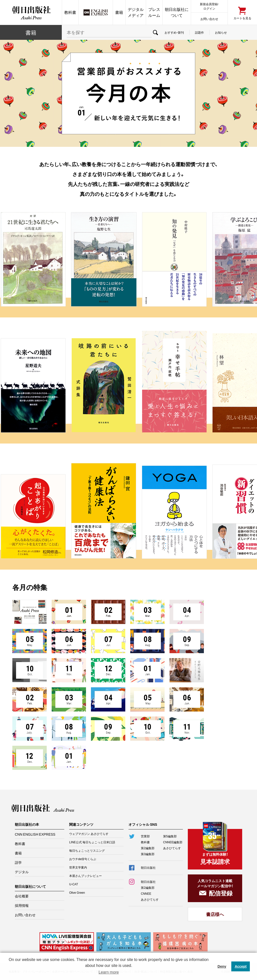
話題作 (199, 32)
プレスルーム (154, 12)
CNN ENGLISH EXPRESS (35, 834)
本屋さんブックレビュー (86, 876)
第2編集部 (148, 848)
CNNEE (146, 893)
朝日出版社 (31, 12)
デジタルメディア (136, 12)
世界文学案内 (78, 867)
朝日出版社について (177, 12)
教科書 (70, 12)
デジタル (22, 872)
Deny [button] (222, 966)
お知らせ (221, 32)
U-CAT (74, 884)
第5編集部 (170, 836)
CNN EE (96, 12)
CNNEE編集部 (173, 842)
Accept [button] (241, 966)
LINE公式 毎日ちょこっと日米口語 (92, 842)
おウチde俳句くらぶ (83, 859)
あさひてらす (172, 848)
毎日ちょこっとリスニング (87, 850)
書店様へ (215, 914)
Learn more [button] (109, 972)
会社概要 (22, 896)
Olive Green (77, 892)
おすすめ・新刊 (174, 32)
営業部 (145, 836)
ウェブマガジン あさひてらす (89, 834)
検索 (155, 32)
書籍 (119, 12)
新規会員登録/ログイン (209, 6)
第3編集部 (148, 854)
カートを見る (242, 18)
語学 (18, 862)
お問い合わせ (209, 19)
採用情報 (22, 905)
